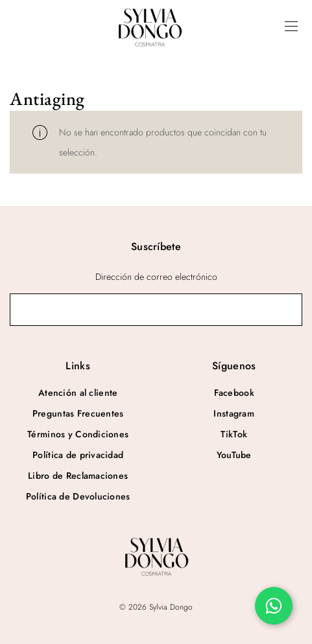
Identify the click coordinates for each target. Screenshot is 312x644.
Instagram (234, 413)
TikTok (234, 434)
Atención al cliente (78, 393)
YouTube (234, 455)
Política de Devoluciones (78, 496)
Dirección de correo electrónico (156, 277)
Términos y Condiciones (78, 434)
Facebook (234, 393)
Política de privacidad (78, 455)
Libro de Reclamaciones (78, 476)
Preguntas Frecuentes (78, 413)
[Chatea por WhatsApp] (274, 606)
